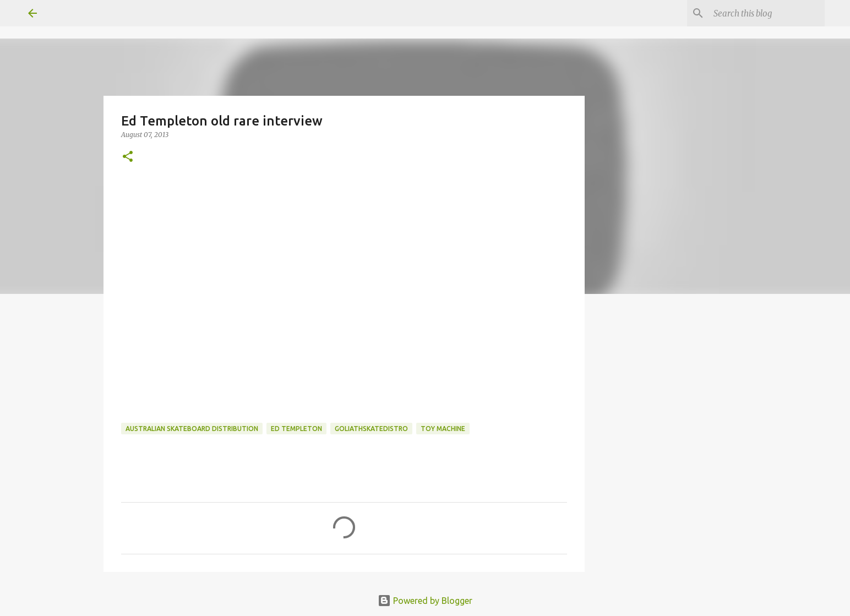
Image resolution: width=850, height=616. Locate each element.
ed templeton (296, 429)
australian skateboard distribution (192, 429)
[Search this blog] (767, 13)
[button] (128, 157)
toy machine (443, 429)
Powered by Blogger (425, 601)
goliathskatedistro (371, 429)
